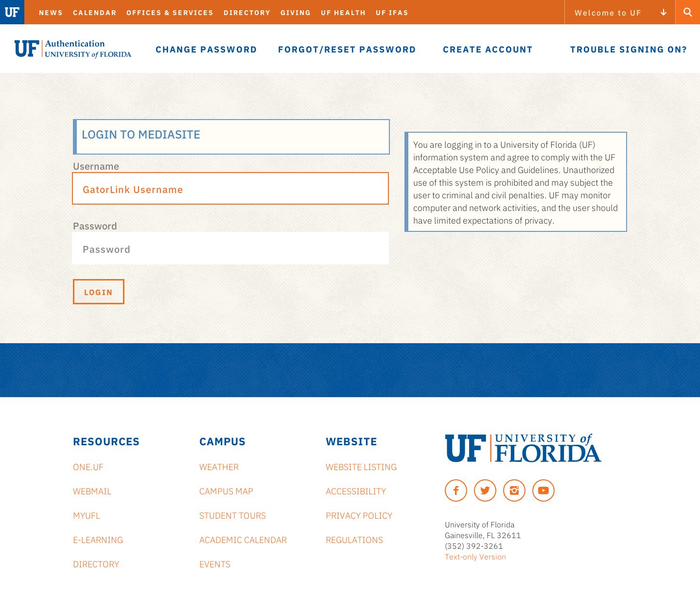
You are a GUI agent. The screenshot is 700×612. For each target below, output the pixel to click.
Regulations (354, 539)
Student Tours (233, 515)
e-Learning (98, 539)
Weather (219, 466)
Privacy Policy (359, 515)
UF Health (343, 12)
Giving (296, 12)
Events (215, 563)
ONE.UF (88, 466)
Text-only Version (475, 556)
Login (99, 292)
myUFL (87, 515)
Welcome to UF (608, 12)
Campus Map (226, 490)
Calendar (95, 12)
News (51, 12)
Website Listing (361, 466)
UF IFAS (392, 12)
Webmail (92, 490)
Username (96, 165)
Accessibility (356, 490)
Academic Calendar (243, 539)
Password (95, 225)
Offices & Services (170, 12)
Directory (247, 12)
